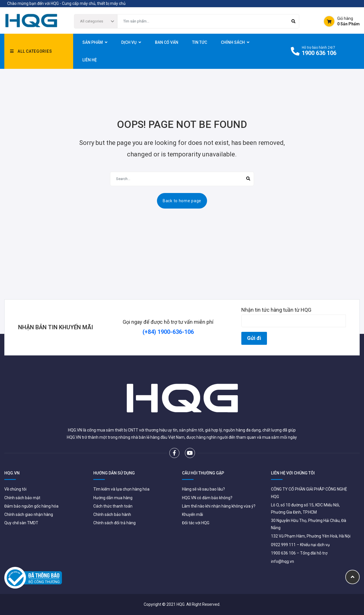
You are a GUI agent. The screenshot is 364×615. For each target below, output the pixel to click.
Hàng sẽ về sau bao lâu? (203, 489)
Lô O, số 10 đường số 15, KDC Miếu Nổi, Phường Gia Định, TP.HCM (305, 509)
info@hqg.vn (283, 561)
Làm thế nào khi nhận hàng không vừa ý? (219, 506)
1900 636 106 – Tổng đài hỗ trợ (299, 553)
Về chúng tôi (15, 489)
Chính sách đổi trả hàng (114, 523)
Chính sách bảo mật (22, 498)
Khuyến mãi (193, 514)
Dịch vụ (129, 42)
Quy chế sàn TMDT (21, 523)
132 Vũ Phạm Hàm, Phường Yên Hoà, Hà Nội (311, 536)
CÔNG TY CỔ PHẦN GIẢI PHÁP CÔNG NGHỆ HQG (309, 493)
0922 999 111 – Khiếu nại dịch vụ (300, 545)
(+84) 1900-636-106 (168, 332)
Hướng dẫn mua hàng (113, 498)
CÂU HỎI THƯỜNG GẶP (203, 473)
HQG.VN (12, 473)
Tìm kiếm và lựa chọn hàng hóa (121, 489)
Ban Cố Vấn (167, 42)
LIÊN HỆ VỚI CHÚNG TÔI (293, 473)
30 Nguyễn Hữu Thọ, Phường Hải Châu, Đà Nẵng (309, 524)
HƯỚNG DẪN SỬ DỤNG (114, 473)
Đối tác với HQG (196, 523)
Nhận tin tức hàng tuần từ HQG (294, 317)
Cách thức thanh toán (113, 506)
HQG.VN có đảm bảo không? (207, 498)
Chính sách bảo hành (112, 514)
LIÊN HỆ (90, 60)
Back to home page (182, 201)
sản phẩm (93, 42)
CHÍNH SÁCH (233, 42)
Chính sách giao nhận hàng (29, 514)
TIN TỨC (200, 42)
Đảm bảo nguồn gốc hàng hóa (31, 506)
